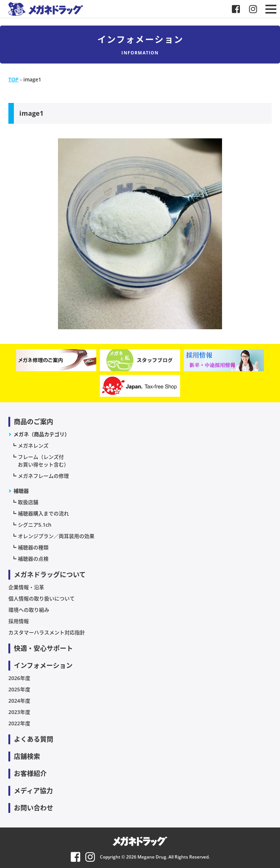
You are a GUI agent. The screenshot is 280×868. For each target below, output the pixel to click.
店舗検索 (27, 756)
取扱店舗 (28, 502)
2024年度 (19, 701)
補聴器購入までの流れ (43, 513)
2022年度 (19, 723)
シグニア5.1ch (35, 525)
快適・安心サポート (43, 648)
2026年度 (19, 678)
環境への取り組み (29, 610)
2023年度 (19, 712)
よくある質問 (34, 739)
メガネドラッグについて (50, 575)
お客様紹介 (30, 773)
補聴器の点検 (33, 559)
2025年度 (19, 689)
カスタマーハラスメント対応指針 (47, 632)
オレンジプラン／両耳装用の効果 (56, 536)
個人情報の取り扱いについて (42, 598)
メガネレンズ (33, 445)
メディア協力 (33, 791)
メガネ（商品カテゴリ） (42, 434)
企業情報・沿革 (26, 587)
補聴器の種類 (33, 547)
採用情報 (19, 621)
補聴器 (21, 491)
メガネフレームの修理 (43, 476)
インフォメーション (43, 665)
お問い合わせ (34, 808)
